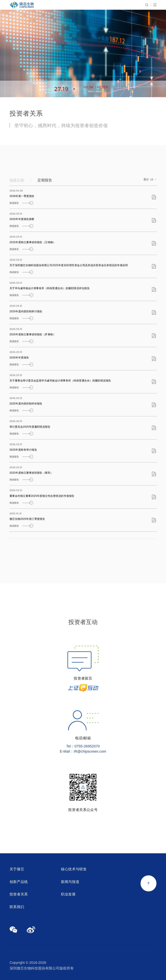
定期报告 (45, 183)
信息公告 (17, 183)
